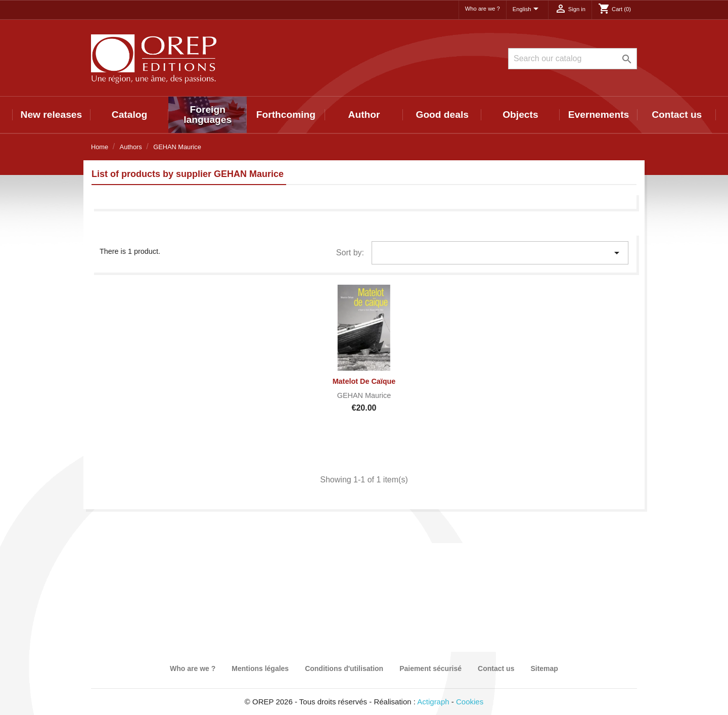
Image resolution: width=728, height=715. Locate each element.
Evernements (599, 115)
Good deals (442, 115)
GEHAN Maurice (364, 395)
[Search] (573, 59)
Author (364, 115)
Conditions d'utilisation (344, 668)
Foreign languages (208, 115)
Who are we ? (483, 9)
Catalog (129, 115)
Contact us (677, 115)
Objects (520, 115)
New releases (52, 115)
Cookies (470, 702)
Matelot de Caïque (364, 381)
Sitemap (544, 668)
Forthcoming (286, 115)
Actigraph (433, 702)
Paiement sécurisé (430, 668)
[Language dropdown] (527, 10)
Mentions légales (260, 668)
